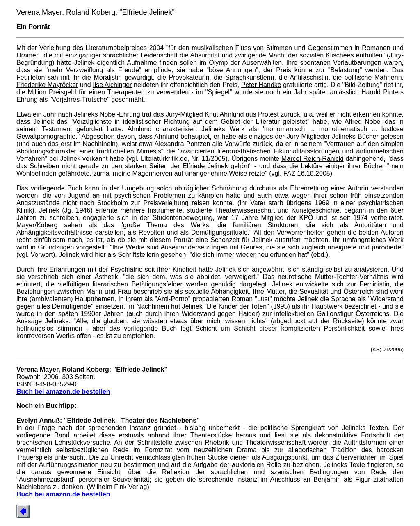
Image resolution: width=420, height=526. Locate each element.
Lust (263, 299)
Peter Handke (261, 85)
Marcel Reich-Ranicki (313, 159)
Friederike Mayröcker (47, 85)
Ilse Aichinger (112, 85)
